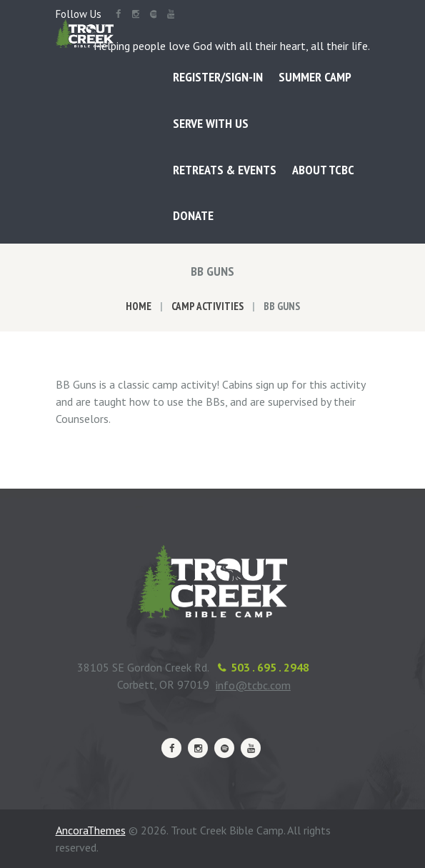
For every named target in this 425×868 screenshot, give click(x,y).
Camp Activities (207, 306)
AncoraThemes (91, 830)
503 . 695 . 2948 (270, 667)
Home (139, 306)
